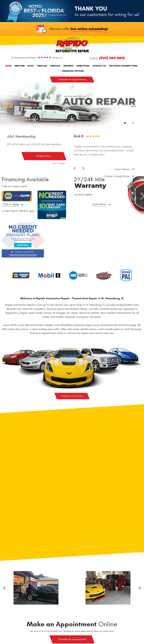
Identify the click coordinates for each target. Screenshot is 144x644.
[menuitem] (8, 66)
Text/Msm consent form (123, 66)
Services (20, 66)
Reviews (68, 66)
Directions (83, 66)
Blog (31, 66)
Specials (55, 66)
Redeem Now (44, 156)
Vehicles (42, 66)
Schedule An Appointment (72, 79)
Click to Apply (11, 204)
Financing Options (73, 71)
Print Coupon (59, 163)
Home (8, 66)
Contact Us (99, 66)
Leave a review (122, 169)
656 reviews (57, 58)
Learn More (99, 204)
